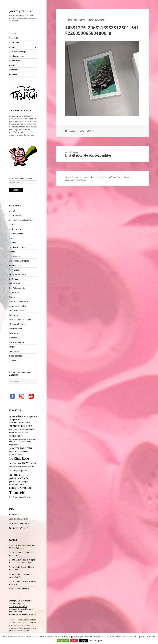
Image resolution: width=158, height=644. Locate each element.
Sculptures (14, 351)
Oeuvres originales (17, 306)
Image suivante (96, 20)
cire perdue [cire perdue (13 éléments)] (23, 429)
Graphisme (14, 270)
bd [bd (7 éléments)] (29, 422)
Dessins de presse (17, 56)
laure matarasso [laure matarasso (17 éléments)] (17, 454)
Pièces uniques (16, 329)
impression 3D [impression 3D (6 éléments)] (14, 445)
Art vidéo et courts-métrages (22, 220)
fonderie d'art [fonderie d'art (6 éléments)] (31, 439)
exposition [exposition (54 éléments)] (16, 436)
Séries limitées (16, 356)
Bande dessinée (16, 234)
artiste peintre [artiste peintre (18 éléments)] (30, 416)
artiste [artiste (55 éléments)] (19, 416)
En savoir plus (95, 640)
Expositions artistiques (19, 261)
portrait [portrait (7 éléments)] (22, 484)
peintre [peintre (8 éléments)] (24, 471)
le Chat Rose (15, 283)
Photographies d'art (18, 324)
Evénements (15, 256)
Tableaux (13, 360)
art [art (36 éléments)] (13, 416)
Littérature (14, 292)
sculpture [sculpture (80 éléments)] (16, 488)
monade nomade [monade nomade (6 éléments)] (22, 467)
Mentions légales (17, 603)
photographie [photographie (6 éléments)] (14, 484)
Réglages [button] (83, 641)
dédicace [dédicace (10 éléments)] (24, 432)
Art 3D (12, 211)
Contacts (13, 74)
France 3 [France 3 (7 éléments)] (17, 442)
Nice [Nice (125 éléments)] (13, 470)
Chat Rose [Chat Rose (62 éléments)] (26, 426)
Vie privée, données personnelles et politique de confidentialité (21, 609)
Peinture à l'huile (17, 311)
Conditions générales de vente (22, 614)
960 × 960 (92, 131)
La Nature (14, 279)
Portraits (13, 338)
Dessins (12, 243)
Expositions (14, 43)
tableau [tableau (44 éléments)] (27, 488)
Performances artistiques (20, 320)
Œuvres (13, 47)
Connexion (14, 514)
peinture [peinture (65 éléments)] (15, 475)
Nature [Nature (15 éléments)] (31, 466)
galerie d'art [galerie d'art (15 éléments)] (25, 442)
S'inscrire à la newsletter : (21, 178)
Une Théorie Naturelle (19, 589)
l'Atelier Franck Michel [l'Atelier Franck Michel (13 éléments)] (19, 452)
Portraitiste (14, 333)
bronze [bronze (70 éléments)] (14, 426)
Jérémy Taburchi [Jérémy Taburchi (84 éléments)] (21, 448)
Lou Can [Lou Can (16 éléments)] (33, 463)
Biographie (14, 38)
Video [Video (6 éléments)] (28, 497)
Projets (12, 347)
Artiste (12, 225)
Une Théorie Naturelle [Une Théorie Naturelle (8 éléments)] (18, 497)
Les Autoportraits (17, 288)
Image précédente (76, 20)
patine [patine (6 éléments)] (19, 471)
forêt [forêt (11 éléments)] (11, 442)
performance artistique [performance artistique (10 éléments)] (19, 482)
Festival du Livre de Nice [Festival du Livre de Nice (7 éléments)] (18, 439)
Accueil (12, 34)
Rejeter (74, 641)
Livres (12, 297)
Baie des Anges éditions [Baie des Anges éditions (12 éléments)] (19, 422)
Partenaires (14, 70)
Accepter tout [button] (63, 641)
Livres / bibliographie (19, 52)
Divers (12, 252)
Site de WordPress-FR (19, 528)
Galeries (13, 65)
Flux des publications (18, 519)
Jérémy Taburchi (22, 11)
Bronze (12, 238)
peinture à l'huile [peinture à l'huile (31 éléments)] (19, 478)
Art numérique (16, 216)
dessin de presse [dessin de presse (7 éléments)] (15, 432)
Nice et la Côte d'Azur (19, 302)
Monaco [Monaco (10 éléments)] (12, 467)
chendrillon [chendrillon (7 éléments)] (13, 429)
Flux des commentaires (19, 523)
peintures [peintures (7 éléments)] (24, 475)
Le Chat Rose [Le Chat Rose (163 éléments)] (19, 458)
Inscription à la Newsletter (21, 601)
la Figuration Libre (18, 274)
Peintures (13, 315)
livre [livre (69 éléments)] (25, 463)
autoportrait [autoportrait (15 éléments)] (15, 420)
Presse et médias (17, 342)
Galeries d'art (15, 265)
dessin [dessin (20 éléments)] (32, 429)
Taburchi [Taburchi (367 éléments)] (17, 493)
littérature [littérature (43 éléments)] (15, 463)
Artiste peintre (16, 229)
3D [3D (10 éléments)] (10, 416)
